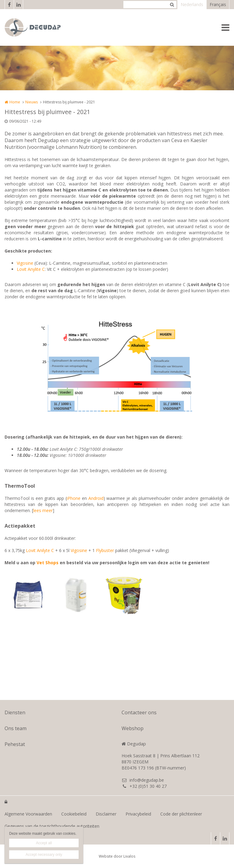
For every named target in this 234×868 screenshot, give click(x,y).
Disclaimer (106, 814)
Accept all (44, 843)
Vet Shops (48, 563)
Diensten (15, 712)
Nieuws (32, 102)
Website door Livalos (117, 856)
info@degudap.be (143, 780)
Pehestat (15, 744)
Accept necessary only (44, 855)
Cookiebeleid (74, 814)
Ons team (16, 728)
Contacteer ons (139, 712)
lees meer (43, 510)
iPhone (74, 498)
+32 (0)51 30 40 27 (144, 786)
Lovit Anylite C (31, 269)
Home (15, 102)
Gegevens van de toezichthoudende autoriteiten (52, 826)
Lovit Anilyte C (40, 550)
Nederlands (192, 4)
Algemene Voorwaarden (28, 814)
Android (96, 498)
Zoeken (172, 5)
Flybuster (105, 550)
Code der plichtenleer (181, 814)
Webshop (133, 728)
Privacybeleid (138, 814)
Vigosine (25, 263)
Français (218, 4)
